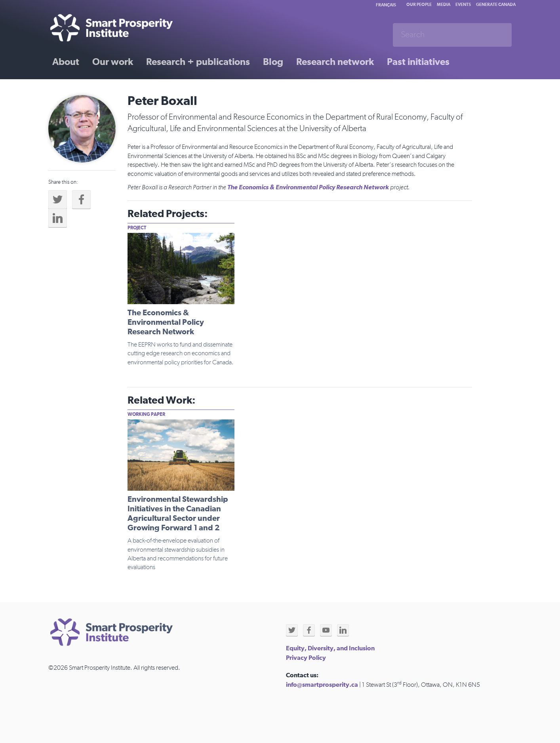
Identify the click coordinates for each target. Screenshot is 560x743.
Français (386, 5)
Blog (273, 62)
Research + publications (198, 62)
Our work (113, 62)
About (66, 62)
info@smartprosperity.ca (322, 685)
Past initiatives (418, 62)
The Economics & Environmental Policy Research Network (308, 187)
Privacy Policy (306, 658)
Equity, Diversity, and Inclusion (330, 648)
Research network (335, 62)
